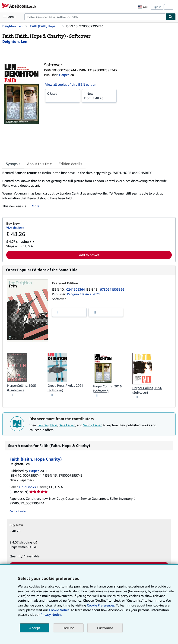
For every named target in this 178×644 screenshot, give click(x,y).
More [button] (35, 206)
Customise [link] (105, 628)
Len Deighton (47, 425)
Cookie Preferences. (101, 605)
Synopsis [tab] (13, 164)
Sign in (157, 7)
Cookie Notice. (59, 610)
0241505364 (76, 289)
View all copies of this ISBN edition (71, 84)
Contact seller (18, 511)
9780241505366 (112, 289)
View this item (15, 228)
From (99, 96)
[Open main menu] (10, 17)
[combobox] (95, 17)
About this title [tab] (39, 164)
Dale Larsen (67, 425)
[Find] (171, 17)
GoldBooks (27, 487)
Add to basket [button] (89, 255)
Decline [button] (68, 628)
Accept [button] (35, 628)
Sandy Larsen (93, 425)
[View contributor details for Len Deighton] (15, 41)
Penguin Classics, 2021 (83, 294)
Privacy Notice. (51, 614)
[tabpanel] (87, 191)
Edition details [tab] (70, 164)
